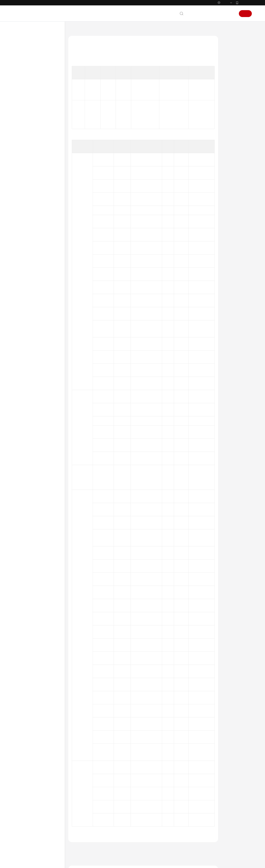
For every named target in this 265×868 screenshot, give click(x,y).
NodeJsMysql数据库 (42, 259)
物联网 (30, 314)
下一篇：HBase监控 (82, 785)
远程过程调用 (34, 307)
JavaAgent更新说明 (33, 369)
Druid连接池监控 (40, 183)
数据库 (30, 148)
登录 (231, 23)
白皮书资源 (25, 499)
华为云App (246, 12)
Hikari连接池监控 (41, 211)
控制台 (220, 23)
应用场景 (27, 93)
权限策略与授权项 (32, 114)
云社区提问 (99, 834)
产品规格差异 (30, 107)
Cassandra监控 (39, 162)
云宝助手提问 (80, 834)
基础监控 (31, 142)
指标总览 (27, 121)
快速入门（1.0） (29, 438)
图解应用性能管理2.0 (34, 72)
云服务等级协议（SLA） (34, 492)
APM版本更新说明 (32, 376)
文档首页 (73, 39)
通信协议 (31, 321)
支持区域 (24, 506)
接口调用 (31, 266)
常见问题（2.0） (29, 418)
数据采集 (27, 355)
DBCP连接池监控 (40, 176)
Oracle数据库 (38, 245)
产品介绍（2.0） (29, 66)
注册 (245, 23)
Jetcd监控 (36, 217)
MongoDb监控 (39, 224)
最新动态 (24, 59)
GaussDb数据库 (40, 197)
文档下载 (24, 459)
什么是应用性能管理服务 (36, 79)
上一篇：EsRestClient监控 (86, 779)
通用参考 (24, 472)
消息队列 (31, 300)
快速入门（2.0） (29, 390)
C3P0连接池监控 (40, 155)
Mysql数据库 (38, 231)
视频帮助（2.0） (29, 425)
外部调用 (31, 273)
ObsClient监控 (39, 238)
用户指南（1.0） (29, 445)
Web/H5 (31, 335)
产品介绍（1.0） (29, 431)
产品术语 (24, 479)
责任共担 (24, 486)
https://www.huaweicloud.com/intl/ (91, 5)
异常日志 (31, 135)
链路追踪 (31, 328)
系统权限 (24, 513)
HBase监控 (37, 204)
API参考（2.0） (28, 411)
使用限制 (27, 362)
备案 (209, 23)
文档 (199, 23)
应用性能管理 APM (95, 39)
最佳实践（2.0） (29, 404)
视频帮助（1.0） (29, 452)
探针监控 (31, 286)
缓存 (29, 280)
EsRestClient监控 (40, 190)
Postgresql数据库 (40, 252)
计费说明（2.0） (29, 383)
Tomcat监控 (33, 293)
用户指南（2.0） (29, 397)
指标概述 (31, 128)
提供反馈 (77, 817)
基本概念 (27, 100)
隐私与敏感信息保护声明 (36, 349)
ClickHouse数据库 (41, 169)
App (29, 342)
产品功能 (27, 86)
